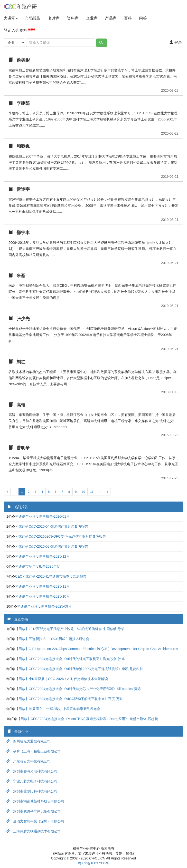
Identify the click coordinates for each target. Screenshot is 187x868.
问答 (143, 18)
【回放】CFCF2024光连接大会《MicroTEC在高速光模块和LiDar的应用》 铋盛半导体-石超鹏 (88, 719)
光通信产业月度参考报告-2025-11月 (42, 586)
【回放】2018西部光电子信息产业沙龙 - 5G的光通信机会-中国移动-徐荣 (70, 629)
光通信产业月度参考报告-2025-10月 (42, 596)
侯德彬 (19, 60)
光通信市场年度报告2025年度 (38, 566)
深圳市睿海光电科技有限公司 (32, 771)
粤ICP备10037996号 (93, 863)
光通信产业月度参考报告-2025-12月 (42, 556)
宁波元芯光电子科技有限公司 (32, 781)
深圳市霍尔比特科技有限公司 (32, 791)
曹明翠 (19, 448)
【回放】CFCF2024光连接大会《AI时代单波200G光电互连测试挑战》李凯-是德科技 (79, 669)
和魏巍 (19, 146)
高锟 (17, 405)
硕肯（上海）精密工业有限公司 (34, 751)
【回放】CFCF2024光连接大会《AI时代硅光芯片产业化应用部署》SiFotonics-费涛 (78, 689)
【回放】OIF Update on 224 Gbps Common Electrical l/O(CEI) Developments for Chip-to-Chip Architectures (97, 649)
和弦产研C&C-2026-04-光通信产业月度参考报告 (52, 526)
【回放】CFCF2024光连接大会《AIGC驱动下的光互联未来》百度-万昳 (69, 699)
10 (83, 492)
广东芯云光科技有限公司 (28, 761)
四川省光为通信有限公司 (28, 741)
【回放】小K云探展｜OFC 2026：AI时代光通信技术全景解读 (61, 679)
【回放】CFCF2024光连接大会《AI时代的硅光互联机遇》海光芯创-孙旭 (70, 659)
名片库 (54, 18)
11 (92, 492)
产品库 (111, 18)
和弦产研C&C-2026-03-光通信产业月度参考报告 (52, 546)
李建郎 (19, 103)
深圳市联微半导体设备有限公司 (34, 811)
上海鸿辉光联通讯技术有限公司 (34, 831)
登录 (176, 43)
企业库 (92, 18)
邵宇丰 (19, 233)
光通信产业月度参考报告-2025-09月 (44, 606)
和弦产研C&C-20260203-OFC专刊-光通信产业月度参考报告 (61, 536)
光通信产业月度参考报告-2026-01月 (42, 516)
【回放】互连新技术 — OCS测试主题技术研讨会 (52, 639)
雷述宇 (19, 189)
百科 (128, 18)
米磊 (17, 276)
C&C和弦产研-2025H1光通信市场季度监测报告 (51, 576)
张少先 (19, 319)
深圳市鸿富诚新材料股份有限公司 (35, 801)
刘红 (17, 362)
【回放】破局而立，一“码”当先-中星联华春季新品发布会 (58, 709)
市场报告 (33, 18)
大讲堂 (11, 18)
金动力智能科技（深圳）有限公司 (35, 821)
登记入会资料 (19, 30)
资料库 (73, 18)
